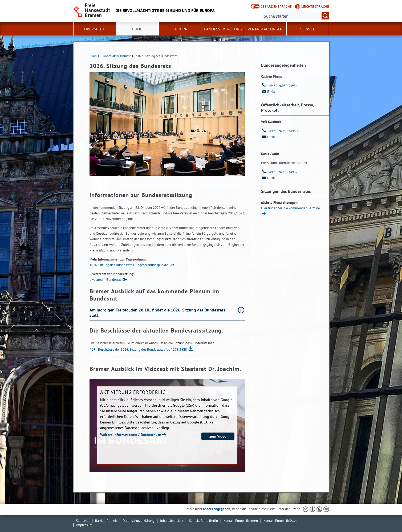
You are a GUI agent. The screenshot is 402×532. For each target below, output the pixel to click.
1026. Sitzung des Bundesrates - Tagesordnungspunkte (129, 265)
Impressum (84, 525)
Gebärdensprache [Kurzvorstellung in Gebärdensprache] (276, 7)
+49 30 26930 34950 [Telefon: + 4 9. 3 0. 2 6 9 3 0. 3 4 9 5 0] (279, 131)
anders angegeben (217, 509)
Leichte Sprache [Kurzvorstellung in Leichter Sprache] (315, 7)
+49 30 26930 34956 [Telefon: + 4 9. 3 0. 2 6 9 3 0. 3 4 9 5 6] (279, 86)
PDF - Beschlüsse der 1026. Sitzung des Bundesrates (138, 349)
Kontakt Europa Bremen (241, 521)
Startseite (83, 521)
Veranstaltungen (265, 29)
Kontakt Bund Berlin (203, 521)
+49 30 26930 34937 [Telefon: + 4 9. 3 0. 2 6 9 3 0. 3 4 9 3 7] (279, 172)
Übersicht (95, 29)
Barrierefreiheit (106, 521)
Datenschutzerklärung (139, 521)
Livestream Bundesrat (105, 280)
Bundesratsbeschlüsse (118, 56)
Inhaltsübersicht (172, 521)
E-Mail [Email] (269, 92)
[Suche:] (296, 16)
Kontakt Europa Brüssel (280, 521)
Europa (180, 29)
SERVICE (308, 29)
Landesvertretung (223, 29)
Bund (137, 29)
